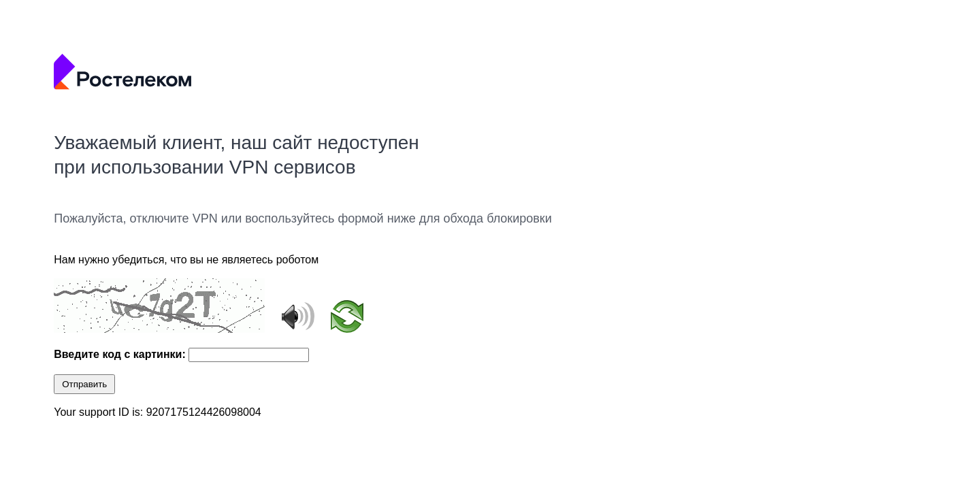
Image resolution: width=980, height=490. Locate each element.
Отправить (84, 384)
